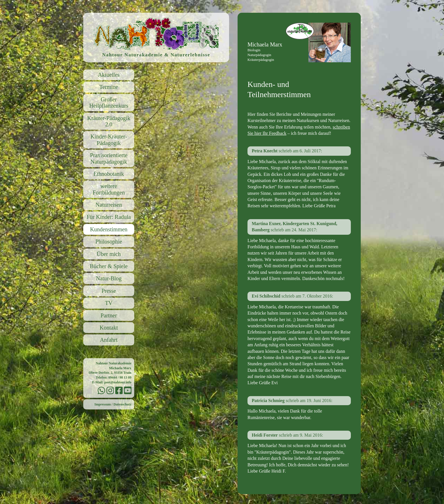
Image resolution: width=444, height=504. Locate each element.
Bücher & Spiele (109, 266)
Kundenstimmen (109, 229)
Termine (109, 87)
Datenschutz (122, 404)
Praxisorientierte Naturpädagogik (109, 158)
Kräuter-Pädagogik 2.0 (109, 121)
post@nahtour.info (118, 382)
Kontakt (109, 328)
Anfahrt (109, 340)
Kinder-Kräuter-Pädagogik (109, 140)
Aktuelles (109, 75)
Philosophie (109, 242)
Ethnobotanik (109, 174)
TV (109, 303)
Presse (109, 291)
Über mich (109, 254)
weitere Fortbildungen (109, 189)
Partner (109, 315)
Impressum (103, 404)
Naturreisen (109, 205)
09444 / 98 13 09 (120, 377)
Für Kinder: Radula (109, 217)
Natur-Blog (109, 278)
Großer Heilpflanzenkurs (109, 102)
